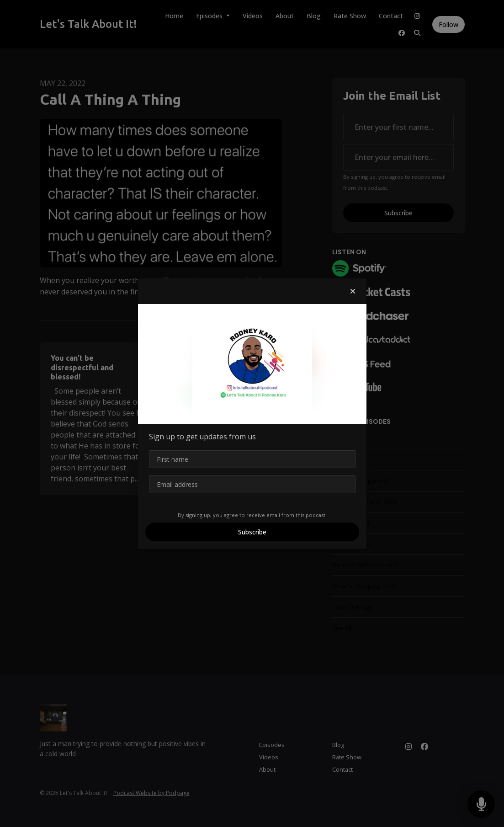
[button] (353, 291)
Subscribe (252, 532)
